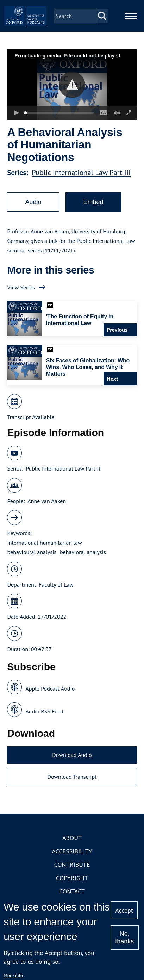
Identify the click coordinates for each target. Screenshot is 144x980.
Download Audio (72, 755)
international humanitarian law (44, 543)
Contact (72, 891)
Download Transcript (72, 777)
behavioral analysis (83, 552)
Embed (93, 202)
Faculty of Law (56, 584)
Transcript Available (31, 417)
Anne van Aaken (47, 501)
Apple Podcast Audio (50, 688)
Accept (124, 910)
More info (13, 975)
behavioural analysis (32, 552)
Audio (33, 202)
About (72, 838)
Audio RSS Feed (44, 711)
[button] (72, 85)
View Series (21, 287)
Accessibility (72, 851)
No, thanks (124, 938)
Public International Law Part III (81, 173)
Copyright (72, 878)
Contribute (72, 865)
